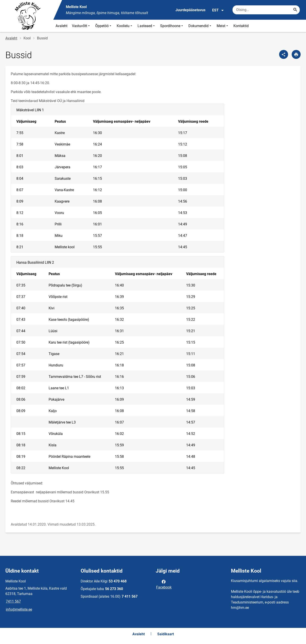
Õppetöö (104, 26)
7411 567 (13, 601)
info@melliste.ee (19, 609)
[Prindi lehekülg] (296, 54)
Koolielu (125, 26)
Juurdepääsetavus (190, 10)
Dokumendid (200, 26)
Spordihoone (172, 26)
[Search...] (295, 10)
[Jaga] (284, 54)
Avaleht (61, 26)
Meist (223, 26)
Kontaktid (241, 26)
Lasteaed (147, 26)
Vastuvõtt (81, 26)
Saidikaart (166, 634)
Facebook (164, 584)
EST (218, 10)
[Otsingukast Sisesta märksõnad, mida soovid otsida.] (266, 10)
